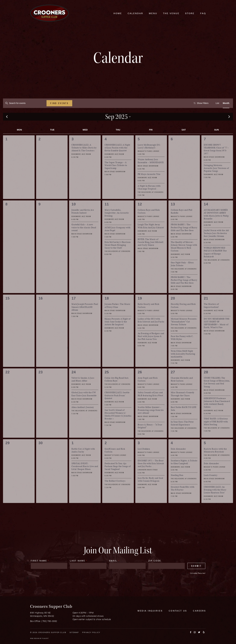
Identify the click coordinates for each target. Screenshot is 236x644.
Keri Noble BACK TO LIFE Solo (184, 418)
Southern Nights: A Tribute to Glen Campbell (184, 471)
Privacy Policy (91, 632)
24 (74, 381)
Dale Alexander (178, 458)
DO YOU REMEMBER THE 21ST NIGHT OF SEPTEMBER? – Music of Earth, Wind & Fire (217, 332)
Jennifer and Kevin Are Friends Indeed (83, 220)
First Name (40, 569)
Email (114, 569)
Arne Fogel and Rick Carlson (148, 388)
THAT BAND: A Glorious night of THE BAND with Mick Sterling (216, 431)
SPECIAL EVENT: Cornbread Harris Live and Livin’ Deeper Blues (85, 475)
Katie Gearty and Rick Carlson (148, 315)
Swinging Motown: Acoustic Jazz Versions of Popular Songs (216, 177)
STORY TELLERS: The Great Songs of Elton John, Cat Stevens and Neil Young (217, 391)
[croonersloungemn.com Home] (50, 13)
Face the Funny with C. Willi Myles (182, 347)
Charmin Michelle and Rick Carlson (182, 388)
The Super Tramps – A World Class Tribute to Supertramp (116, 174)
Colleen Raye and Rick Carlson (149, 220)
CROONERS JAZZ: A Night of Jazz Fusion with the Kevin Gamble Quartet (117, 157)
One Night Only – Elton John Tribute (182, 273)
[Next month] (229, 126)
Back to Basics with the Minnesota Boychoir (215, 459)
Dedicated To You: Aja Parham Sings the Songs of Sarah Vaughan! (118, 475)
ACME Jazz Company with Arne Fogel (118, 238)
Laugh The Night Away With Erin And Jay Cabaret (151, 235)
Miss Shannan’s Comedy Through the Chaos (183, 403)
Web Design (35, 638)
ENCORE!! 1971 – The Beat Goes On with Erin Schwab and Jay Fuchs (151, 472)
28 (206, 381)
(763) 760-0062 (49, 621)
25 (107, 381)
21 (206, 307)
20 (173, 307)
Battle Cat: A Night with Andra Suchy (83, 459)
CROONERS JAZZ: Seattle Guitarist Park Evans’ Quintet (117, 404)
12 (140, 213)
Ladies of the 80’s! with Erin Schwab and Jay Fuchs (151, 329)
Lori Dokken (144, 458)
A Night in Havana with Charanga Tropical (149, 196)
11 (107, 213)
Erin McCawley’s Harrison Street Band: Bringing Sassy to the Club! (118, 254)
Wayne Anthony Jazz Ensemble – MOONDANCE (151, 170)
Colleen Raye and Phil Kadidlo (182, 220)
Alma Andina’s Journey (83, 416)
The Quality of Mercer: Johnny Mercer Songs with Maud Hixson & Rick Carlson (184, 255)
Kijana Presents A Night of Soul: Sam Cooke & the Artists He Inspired (117, 331)
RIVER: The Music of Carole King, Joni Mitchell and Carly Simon (151, 251)
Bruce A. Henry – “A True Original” (150, 435)
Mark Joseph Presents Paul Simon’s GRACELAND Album (85, 316)
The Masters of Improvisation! (211, 315)
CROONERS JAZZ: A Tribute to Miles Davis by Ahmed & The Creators (84, 157)
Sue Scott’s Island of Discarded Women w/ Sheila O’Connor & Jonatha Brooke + (118, 423)
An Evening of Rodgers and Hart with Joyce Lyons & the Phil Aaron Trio (151, 345)
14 (206, 213)
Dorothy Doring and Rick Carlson (183, 315)
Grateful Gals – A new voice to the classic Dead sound (84, 236)
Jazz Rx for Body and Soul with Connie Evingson (150, 489)
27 (173, 381)
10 (74, 213)
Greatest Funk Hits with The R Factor (183, 497)
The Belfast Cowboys (115, 490)
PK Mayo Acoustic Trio (149, 183)
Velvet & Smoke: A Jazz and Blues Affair (83, 388)
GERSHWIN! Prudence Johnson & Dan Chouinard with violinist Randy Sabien (217, 412)
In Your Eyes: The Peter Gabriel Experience (182, 432)
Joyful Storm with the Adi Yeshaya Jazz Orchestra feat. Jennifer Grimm (216, 242)
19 (140, 307)
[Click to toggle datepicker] (118, 126)
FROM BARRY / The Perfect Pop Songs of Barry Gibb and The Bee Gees (184, 236)
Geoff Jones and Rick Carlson (115, 459)
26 (140, 381)
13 (173, 213)
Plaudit (45, 638)
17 (74, 307)
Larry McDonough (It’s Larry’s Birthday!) (149, 155)
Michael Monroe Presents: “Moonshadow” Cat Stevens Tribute (184, 331)
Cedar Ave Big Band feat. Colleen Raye (117, 388)
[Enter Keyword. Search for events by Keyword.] (25, 103)
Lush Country (211, 484)
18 (107, 307)
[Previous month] (7, 126)
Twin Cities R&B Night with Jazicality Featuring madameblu (183, 363)
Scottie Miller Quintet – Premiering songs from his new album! (151, 419)
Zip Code (155, 569)
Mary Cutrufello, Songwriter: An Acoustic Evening (117, 222)
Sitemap (74, 632)
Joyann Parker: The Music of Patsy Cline (117, 315)
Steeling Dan (177, 484)
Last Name (79, 569)
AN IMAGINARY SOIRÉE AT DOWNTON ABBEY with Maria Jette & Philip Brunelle (216, 223)
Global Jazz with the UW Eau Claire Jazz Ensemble (84, 403)
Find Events (59, 103)
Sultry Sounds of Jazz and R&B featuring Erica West (150, 403)
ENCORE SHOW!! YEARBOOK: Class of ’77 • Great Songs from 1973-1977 (216, 158)
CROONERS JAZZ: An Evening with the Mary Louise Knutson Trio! (215, 499)
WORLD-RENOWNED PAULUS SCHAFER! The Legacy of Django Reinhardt (215, 261)
